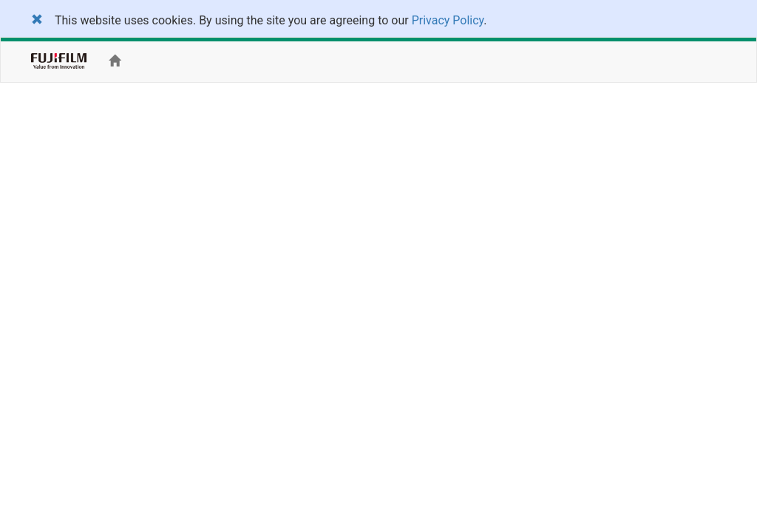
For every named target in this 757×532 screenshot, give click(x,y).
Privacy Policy (448, 20)
